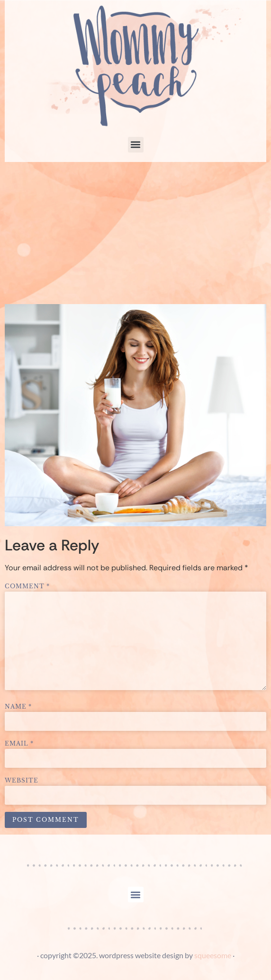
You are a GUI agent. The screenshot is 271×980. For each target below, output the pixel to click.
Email (19, 744)
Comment (27, 586)
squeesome (213, 955)
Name (18, 707)
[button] (136, 145)
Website (22, 781)
